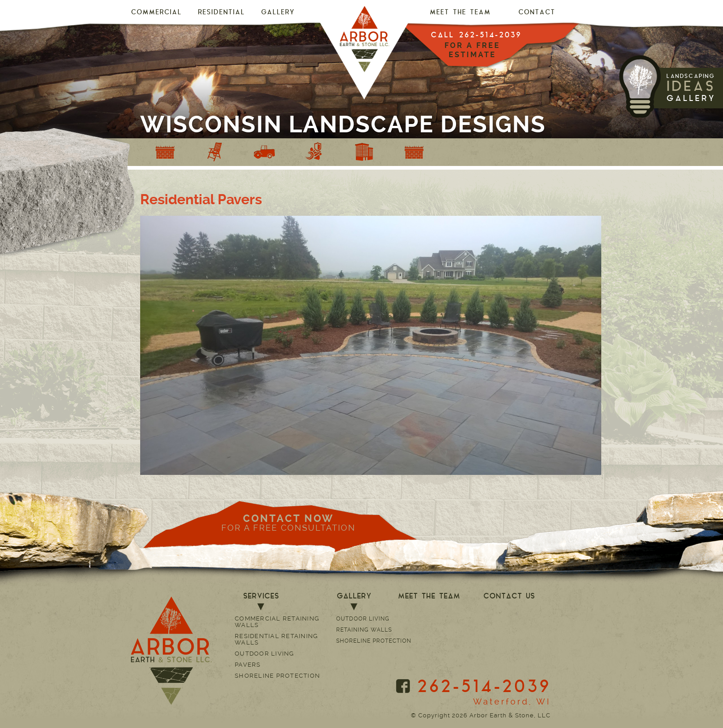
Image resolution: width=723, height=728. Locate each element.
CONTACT (537, 13)
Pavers (248, 665)
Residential (221, 13)
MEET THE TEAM (460, 13)
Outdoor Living (264, 654)
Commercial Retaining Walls (277, 622)
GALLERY (278, 13)
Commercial (156, 13)
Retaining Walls (364, 630)
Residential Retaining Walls (276, 639)
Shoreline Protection (277, 676)
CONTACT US (509, 597)
